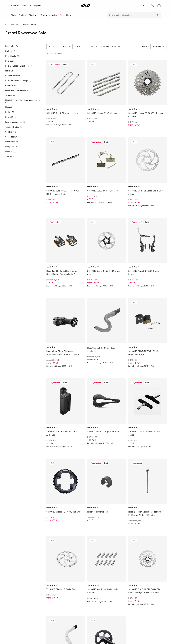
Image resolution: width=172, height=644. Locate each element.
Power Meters (13, 117)
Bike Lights (11, 46)
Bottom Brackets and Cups (18, 81)
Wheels (10, 95)
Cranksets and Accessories (19, 90)
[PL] (145, 5)
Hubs (9, 107)
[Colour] (93, 46)
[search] (158, 15)
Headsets (11, 152)
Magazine (37, 6)
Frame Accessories (15, 122)
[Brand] (53, 46)
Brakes (10, 51)
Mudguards (11, 147)
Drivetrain (11, 142)
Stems (9, 156)
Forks (9, 71)
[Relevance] (159, 46)
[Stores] (16, 5)
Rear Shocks (12, 56)
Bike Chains (12, 61)
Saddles (11, 132)
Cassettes (11, 85)
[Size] (80, 46)
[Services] (27, 5)
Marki (69, 15)
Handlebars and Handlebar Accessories (22, 101)
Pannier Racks (13, 76)
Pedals (10, 112)
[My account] (152, 5)
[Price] (67, 46)
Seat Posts (11, 137)
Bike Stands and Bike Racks (19, 66)
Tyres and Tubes (14, 127)
